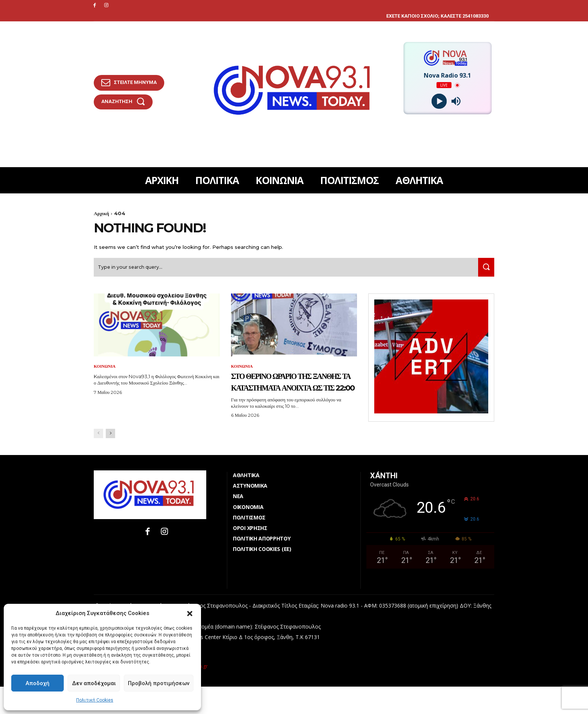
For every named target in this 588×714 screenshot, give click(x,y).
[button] (190, 614)
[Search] (484, 271)
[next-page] (110, 461)
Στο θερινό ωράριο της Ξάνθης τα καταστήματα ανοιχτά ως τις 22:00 (290, 397)
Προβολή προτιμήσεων (159, 683)
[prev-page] (98, 461)
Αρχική (101, 213)
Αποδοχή (37, 683)
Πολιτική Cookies (95, 700)
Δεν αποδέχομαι (94, 683)
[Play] (439, 101)
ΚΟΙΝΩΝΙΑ (106, 370)
